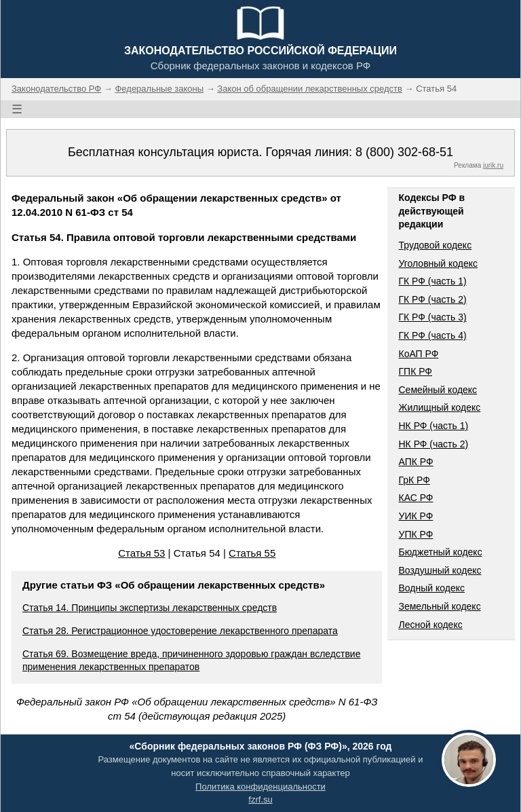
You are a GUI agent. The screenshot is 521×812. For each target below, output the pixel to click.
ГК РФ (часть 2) (432, 299)
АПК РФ (416, 462)
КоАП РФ (418, 354)
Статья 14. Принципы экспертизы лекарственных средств (150, 608)
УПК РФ (416, 534)
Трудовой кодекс (435, 245)
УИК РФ (416, 516)
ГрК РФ (414, 480)
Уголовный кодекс (438, 263)
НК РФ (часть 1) (433, 426)
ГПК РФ (415, 371)
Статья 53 (141, 553)
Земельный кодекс (439, 606)
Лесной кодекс (430, 625)
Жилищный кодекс (439, 407)
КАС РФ (416, 498)
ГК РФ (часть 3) (432, 317)
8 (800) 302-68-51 (404, 152)
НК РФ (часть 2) (433, 444)
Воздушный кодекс (440, 570)
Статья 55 (252, 553)
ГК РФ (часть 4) (432, 335)
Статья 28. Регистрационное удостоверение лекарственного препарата (180, 631)
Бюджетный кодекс (440, 552)
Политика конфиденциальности (260, 787)
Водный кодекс (431, 588)
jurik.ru (493, 165)
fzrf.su (260, 799)
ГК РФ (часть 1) (432, 281)
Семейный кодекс (438, 390)
